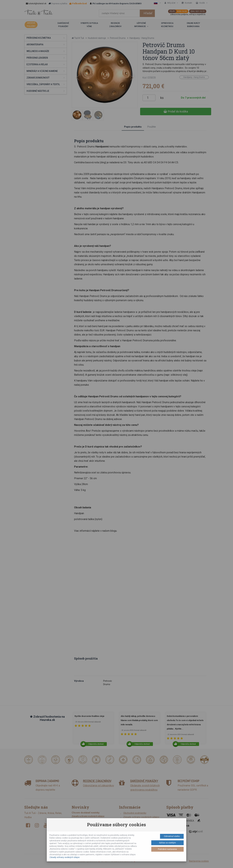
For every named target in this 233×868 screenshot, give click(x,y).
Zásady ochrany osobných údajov (64, 857)
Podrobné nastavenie (167, 849)
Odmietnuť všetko (172, 836)
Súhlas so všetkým (167, 843)
